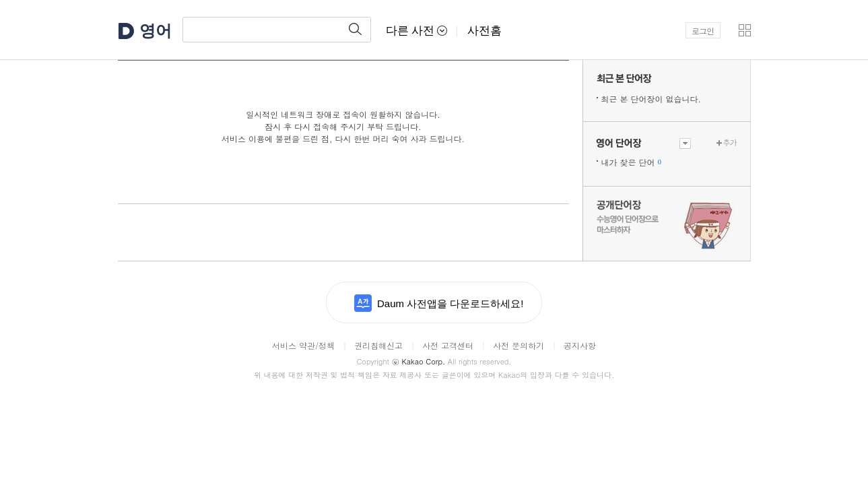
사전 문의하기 (519, 345)
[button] (745, 30)
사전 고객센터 (448, 345)
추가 (730, 142)
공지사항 (580, 345)
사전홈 (485, 31)
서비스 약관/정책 (303, 345)
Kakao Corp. (419, 361)
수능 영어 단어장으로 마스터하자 (667, 224)
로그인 (703, 31)
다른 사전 (417, 31)
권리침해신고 (378, 345)
